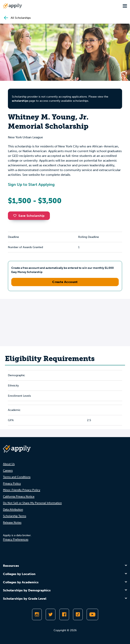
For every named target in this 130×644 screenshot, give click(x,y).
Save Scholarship (29, 216)
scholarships (20, 101)
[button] (16, 216)
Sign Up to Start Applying (31, 184)
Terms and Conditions (17, 477)
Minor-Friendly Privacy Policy (22, 490)
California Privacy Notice (19, 496)
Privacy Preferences (16, 539)
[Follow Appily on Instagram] (37, 614)
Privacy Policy (12, 483)
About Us (9, 464)
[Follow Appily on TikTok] (78, 614)
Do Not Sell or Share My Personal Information (32, 503)
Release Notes (12, 523)
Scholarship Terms (15, 516)
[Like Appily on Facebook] (64, 614)
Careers (8, 470)
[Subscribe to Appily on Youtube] (92, 614)
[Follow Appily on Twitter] (51, 614)
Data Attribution (13, 510)
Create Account (65, 282)
